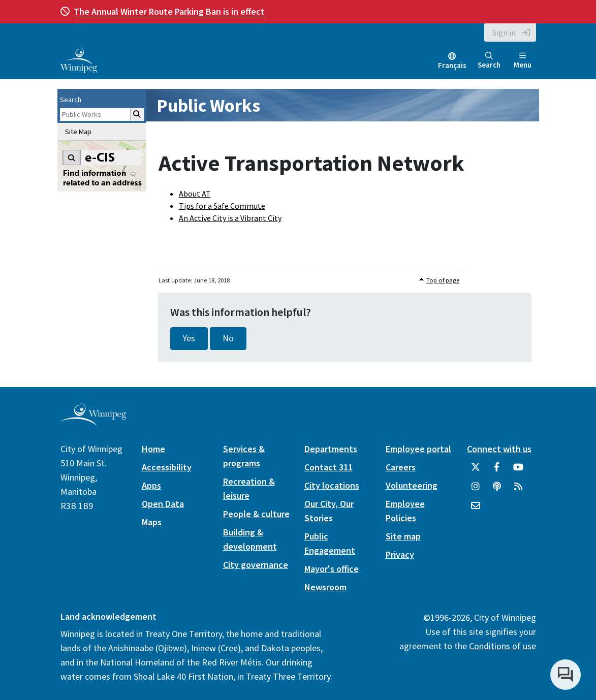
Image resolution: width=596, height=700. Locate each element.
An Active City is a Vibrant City (230, 218)
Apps (151, 485)
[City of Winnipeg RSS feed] (518, 490)
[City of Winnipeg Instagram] (476, 490)
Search (489, 61)
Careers (401, 467)
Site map (403, 536)
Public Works (208, 105)
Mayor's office (332, 569)
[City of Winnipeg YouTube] (518, 471)
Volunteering (412, 485)
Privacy (400, 554)
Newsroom (325, 587)
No (228, 338)
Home (153, 449)
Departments (331, 449)
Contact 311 (328, 467)
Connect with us (499, 449)
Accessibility (167, 467)
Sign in (504, 33)
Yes (189, 338)
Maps (152, 522)
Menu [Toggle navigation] (523, 61)
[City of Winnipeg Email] (476, 510)
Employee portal (418, 449)
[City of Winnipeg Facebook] (497, 471)
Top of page (443, 280)
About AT (195, 194)
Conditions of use (503, 646)
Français (452, 65)
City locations (332, 485)
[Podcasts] (497, 490)
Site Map (78, 132)
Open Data (163, 504)
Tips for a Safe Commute (222, 206)
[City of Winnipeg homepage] (93, 421)
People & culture (256, 514)
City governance (256, 565)
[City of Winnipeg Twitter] (476, 471)
